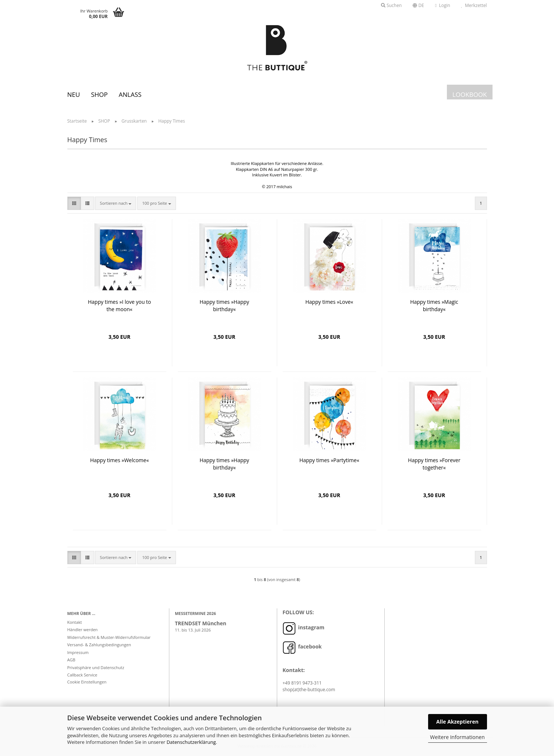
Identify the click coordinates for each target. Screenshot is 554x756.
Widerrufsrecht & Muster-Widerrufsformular (109, 637)
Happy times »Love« (329, 302)
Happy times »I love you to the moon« (120, 305)
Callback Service (82, 675)
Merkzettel (474, 5)
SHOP (99, 94)
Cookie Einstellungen (87, 682)
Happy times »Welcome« (120, 460)
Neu (74, 94)
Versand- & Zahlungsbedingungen (99, 645)
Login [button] (443, 5)
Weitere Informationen (457, 737)
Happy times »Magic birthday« (434, 305)
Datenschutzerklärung (191, 742)
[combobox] (116, 203)
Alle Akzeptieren (457, 722)
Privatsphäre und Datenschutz (96, 667)
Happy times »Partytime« (329, 460)
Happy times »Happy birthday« (224, 305)
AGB (71, 660)
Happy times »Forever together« (434, 464)
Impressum (78, 652)
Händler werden (83, 630)
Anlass (130, 94)
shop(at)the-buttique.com (309, 690)
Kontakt (75, 622)
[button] (418, 6)
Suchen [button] (391, 5)
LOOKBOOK (470, 94)
